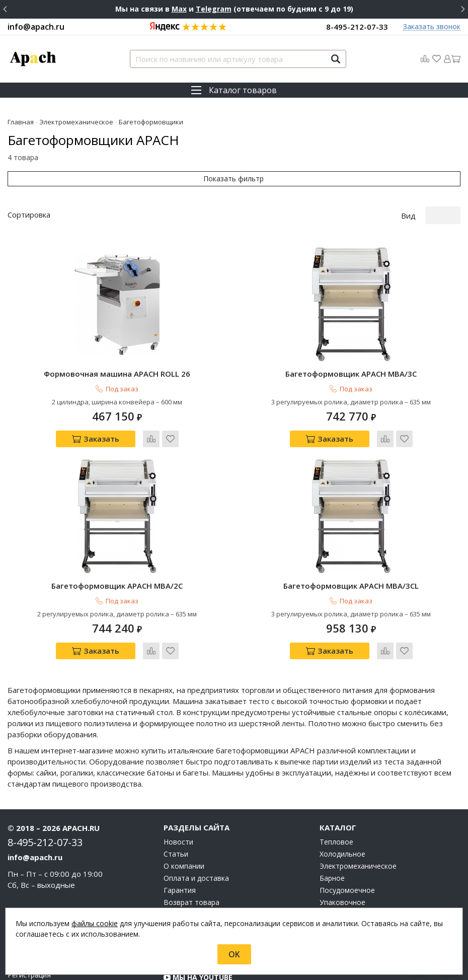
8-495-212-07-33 (357, 27)
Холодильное (342, 807)
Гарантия (180, 843)
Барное (332, 831)
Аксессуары (339, 879)
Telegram (214, 9)
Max (179, 9)
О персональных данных (205, 879)
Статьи (176, 807)
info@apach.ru (36, 27)
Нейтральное (342, 867)
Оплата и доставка (196, 831)
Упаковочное (342, 855)
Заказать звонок (432, 27)
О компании (184, 819)
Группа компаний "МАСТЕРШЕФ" (228, 901)
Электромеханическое (358, 819)
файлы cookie (95, 923)
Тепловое (336, 795)
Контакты (180, 867)
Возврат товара (191, 855)
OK (234, 954)
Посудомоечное (347, 843)
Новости (178, 795)
